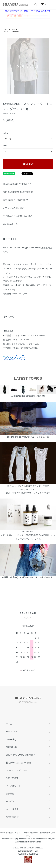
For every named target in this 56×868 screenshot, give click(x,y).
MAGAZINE (11, 732)
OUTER (14, 29)
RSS (8, 778)
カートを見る (12, 809)
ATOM (15, 778)
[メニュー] (52, 4)
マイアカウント (13, 786)
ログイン (10, 801)
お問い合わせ (12, 817)
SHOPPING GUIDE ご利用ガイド (22, 755)
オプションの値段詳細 (13, 208)
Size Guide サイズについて (16, 200)
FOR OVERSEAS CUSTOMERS (18, 192)
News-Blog (11, 739)
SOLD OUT (28, 164)
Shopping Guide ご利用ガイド (17, 184)
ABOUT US (11, 747)
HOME (5, 29)
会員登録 (10, 793)
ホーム (9, 724)
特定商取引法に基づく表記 (19, 763)
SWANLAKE (16, 32)
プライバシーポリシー (16, 770)
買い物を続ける (10, 224)
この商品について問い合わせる (18, 216)
